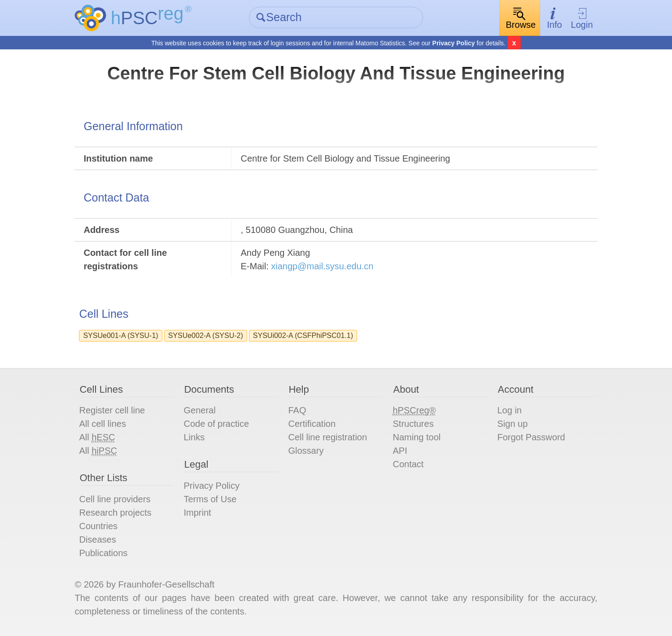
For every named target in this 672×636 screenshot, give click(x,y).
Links (194, 437)
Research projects (115, 513)
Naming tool (417, 437)
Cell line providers (115, 499)
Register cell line (112, 410)
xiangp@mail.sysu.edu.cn (322, 266)
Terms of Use (210, 499)
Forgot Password (531, 437)
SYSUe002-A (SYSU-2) (206, 336)
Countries (98, 526)
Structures (413, 424)
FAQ (297, 410)
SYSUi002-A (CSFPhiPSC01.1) (303, 336)
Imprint (197, 513)
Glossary (306, 451)
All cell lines (102, 424)
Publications (103, 553)
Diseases (97, 540)
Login (582, 18)
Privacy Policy (454, 43)
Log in (510, 410)
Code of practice (216, 424)
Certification (312, 424)
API (400, 451)
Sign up (513, 424)
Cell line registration (327, 437)
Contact (408, 464)
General (199, 410)
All (97, 437)
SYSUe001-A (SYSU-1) (120, 336)
